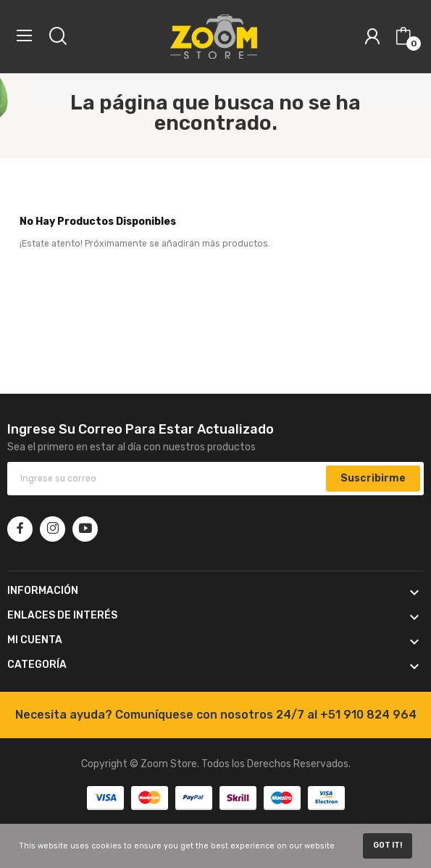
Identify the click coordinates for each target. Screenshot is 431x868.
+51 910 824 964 (368, 715)
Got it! (388, 845)
